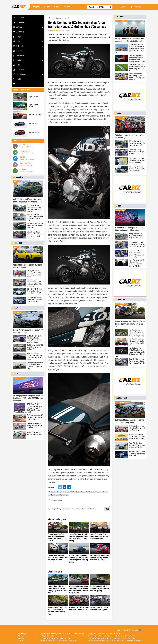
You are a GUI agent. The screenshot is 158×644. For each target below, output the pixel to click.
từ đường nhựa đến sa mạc (58, 495)
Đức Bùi (23, 157)
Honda (105, 492)
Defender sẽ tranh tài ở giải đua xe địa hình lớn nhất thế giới (35, 417)
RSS (118, 629)
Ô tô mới (18, 27)
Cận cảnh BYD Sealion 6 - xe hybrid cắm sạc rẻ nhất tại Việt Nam (35, 299)
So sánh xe (18, 56)
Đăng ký (124, 7)
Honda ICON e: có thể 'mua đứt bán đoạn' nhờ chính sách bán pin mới (137, 244)
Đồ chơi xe (17, 312)
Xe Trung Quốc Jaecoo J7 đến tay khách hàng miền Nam (137, 454)
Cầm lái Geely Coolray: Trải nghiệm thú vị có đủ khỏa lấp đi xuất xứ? (35, 291)
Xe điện (17, 37)
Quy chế (21, 637)
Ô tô (15, 182)
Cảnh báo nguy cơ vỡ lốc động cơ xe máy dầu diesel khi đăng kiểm (137, 143)
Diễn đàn (47, 7)
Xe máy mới (18, 32)
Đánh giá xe (19, 51)
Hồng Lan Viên (25, 151)
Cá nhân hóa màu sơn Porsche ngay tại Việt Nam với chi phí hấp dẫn (58, 557)
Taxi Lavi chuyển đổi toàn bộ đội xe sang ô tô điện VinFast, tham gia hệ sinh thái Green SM (129, 49)
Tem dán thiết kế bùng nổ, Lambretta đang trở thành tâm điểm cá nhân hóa (100, 557)
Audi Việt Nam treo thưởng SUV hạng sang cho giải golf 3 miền (137, 445)
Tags (52, 492)
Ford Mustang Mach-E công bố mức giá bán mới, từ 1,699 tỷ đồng (100, 588)
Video (16, 84)
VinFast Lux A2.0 (34, 124)
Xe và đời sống (121, 304)
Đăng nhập (136, 7)
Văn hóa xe (18, 70)
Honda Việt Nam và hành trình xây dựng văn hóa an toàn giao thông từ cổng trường (78, 537)
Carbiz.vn (104, 633)
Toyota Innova (33, 97)
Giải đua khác (18, 378)
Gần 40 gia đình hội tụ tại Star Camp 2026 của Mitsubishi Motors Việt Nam (57, 610)
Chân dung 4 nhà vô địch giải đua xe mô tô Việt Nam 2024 (35, 426)
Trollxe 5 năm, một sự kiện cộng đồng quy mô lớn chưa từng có (137, 428)
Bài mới (56, 7)
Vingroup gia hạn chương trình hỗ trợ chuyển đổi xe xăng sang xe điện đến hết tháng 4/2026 (79, 589)
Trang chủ (36, 7)
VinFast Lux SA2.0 (35, 133)
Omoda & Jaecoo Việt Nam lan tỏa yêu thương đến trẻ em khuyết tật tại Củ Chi (58, 536)
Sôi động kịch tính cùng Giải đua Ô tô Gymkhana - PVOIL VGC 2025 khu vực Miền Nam (28, 398)
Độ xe (16, 65)
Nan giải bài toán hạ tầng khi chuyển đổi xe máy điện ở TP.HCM (137, 236)
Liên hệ (21, 640)
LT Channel (24, 145)
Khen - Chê (18, 46)
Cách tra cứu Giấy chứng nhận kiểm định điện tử (99, 608)
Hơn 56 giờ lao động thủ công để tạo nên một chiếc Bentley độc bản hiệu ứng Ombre (79, 558)
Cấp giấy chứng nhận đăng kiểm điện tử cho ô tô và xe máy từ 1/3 (137, 160)
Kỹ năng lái (120, 118)
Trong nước (120, 21)
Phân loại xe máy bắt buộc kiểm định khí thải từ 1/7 (79, 608)
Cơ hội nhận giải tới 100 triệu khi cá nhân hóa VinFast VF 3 (35, 347)
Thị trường (19, 23)
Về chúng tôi (23, 633)
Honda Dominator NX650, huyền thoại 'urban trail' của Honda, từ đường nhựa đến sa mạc (130, 352)
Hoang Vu (23, 169)
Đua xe (17, 79)
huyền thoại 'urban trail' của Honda (88, 492)
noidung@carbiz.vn (70, 640)
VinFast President (35, 115)
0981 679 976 (52, 640)
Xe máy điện (120, 210)
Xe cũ (16, 41)
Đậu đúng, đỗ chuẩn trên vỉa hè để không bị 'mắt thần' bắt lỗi (137, 169)
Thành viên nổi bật (21, 141)
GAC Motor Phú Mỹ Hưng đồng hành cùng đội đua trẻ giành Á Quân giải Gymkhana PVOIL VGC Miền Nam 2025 (27, 408)
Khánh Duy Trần (26, 163)
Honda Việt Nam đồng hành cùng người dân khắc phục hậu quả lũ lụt (100, 536)
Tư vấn (17, 60)
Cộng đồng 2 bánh (122, 402)
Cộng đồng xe (19, 74)
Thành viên (66, 7)
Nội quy (21, 635)
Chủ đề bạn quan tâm (21, 90)
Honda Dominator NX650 (65, 492)
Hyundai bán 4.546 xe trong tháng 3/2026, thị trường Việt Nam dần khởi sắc (57, 589)
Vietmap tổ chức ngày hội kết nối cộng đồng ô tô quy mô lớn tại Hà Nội (137, 436)
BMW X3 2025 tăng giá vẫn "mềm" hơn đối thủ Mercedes (35, 225)
